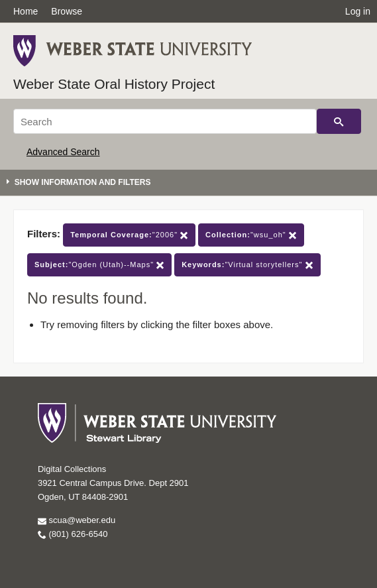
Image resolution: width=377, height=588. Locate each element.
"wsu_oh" (251, 235)
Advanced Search (63, 152)
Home (26, 11)
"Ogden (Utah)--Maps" (99, 265)
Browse (67, 11)
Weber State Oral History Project (114, 84)
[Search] (165, 121)
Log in (358, 11)
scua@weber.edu (77, 520)
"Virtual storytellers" (247, 265)
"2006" (129, 235)
